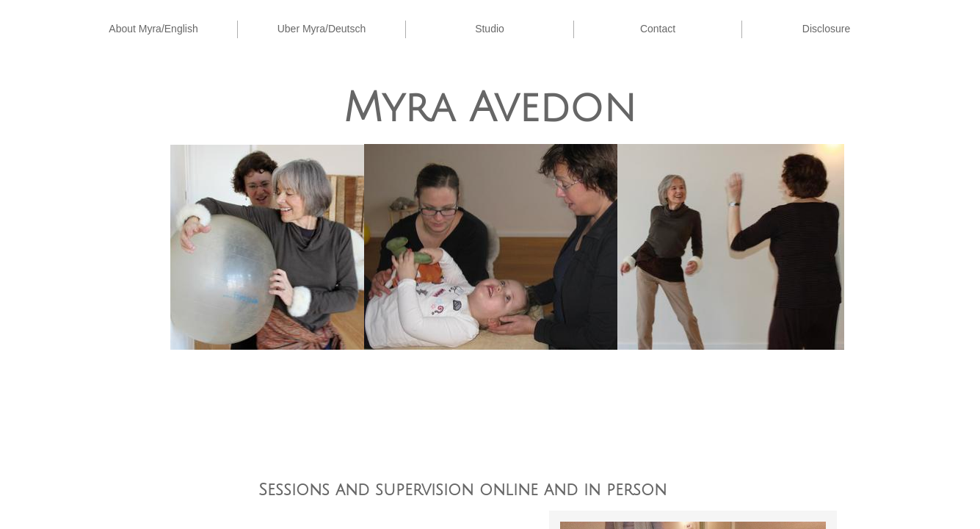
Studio (490, 29)
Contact (658, 29)
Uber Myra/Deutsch (322, 29)
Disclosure (826, 29)
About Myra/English (153, 29)
